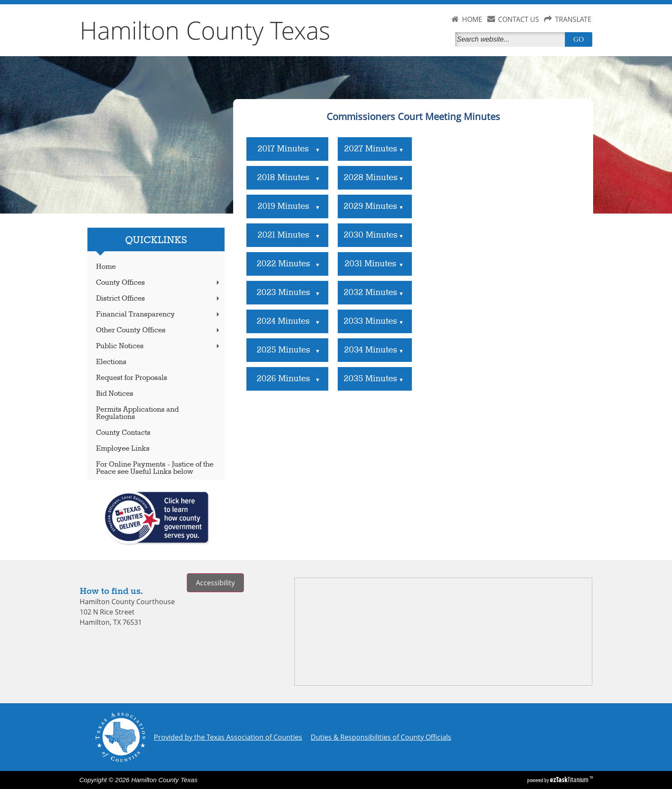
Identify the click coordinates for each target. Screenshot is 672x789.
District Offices (159, 299)
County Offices (159, 283)
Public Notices (159, 346)
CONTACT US (519, 19)
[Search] (512, 39)
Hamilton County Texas (205, 30)
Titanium (570, 780)
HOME (472, 19)
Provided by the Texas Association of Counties (228, 737)
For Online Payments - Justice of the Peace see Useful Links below (155, 468)
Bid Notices (115, 394)
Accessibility (215, 583)
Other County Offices (159, 330)
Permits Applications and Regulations (137, 413)
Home (106, 267)
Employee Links (123, 449)
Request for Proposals (132, 378)
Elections (111, 362)
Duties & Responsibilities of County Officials (381, 737)
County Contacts (123, 433)
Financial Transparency (159, 315)
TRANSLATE (573, 19)
